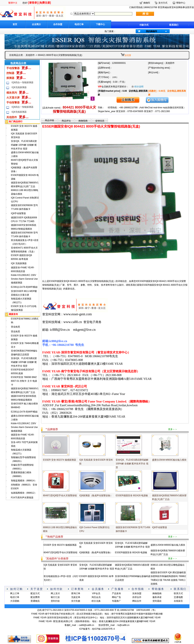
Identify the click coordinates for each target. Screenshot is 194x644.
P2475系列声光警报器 (22, 498)
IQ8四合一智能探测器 (22, 82)
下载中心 (100, 24)
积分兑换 (96, 601)
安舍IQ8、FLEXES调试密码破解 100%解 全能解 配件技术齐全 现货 (24, 145)
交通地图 (178, 597)
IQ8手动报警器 (18, 213)
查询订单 (76, 593)
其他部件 (30, 55)
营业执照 (15, 327)
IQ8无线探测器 (19, 87)
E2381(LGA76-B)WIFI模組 (24, 287)
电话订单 (79, 24)
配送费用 (35, 597)
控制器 (10, 73)
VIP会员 (96, 593)
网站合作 (137, 601)
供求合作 (137, 597)
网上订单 (15, 593)
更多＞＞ (173, 429)
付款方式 (144, 25)
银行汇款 (55, 597)
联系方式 (178, 593)
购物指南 (83, 121)
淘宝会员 (96, 597)
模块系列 (12, 93)
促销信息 (100, 121)
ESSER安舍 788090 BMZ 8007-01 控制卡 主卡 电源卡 (24, 381)
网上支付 (55, 593)
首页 (15, 24)
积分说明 (139, 87)
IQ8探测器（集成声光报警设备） (96, 496)
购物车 (147, 3)
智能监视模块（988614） (24, 481)
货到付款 (55, 601)
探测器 (10, 78)
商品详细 (49, 120)
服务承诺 (157, 597)
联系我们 (174, 25)
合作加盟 (58, 24)
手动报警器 (13, 68)
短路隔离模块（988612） (24, 493)
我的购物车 (152, 31)
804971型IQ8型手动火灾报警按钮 (60, 496)
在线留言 (178, 601)
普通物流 (35, 601)
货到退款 (157, 601)
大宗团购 (15, 601)
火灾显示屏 (13, 98)
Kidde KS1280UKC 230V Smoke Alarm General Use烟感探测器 (24, 279)
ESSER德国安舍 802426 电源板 (132, 496)
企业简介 (36, 24)
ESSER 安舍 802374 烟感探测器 (60, 460)
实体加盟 (137, 593)
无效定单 (76, 597)
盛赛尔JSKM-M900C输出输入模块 (169, 460)
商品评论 (66, 121)
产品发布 (116, 593)
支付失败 (76, 601)
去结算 (128, 55)
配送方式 (35, 593)
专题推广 (116, 601)
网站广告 (116, 597)
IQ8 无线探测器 (19, 263)
